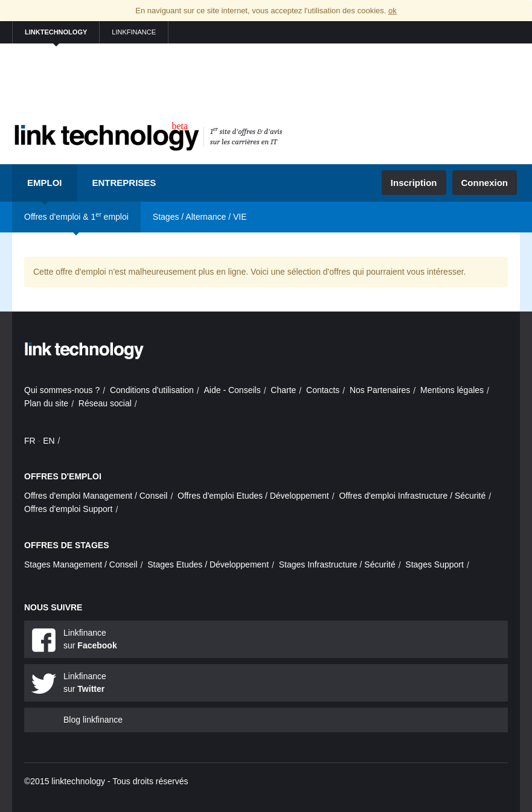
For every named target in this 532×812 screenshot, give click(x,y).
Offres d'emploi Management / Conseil (96, 496)
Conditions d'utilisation (152, 390)
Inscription (414, 183)
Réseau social (105, 403)
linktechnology (56, 32)
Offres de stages (67, 545)
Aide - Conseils (232, 390)
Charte (283, 390)
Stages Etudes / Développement (208, 564)
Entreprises (124, 183)
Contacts (323, 390)
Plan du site (46, 403)
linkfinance (134, 32)
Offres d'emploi (63, 476)
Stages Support (434, 564)
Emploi (45, 183)
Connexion (485, 183)
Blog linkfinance (93, 720)
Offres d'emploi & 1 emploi (76, 216)
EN (49, 441)
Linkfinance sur (90, 639)
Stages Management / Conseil (81, 564)
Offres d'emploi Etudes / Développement (253, 496)
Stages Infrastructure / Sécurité (337, 564)
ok (393, 11)
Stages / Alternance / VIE (200, 217)
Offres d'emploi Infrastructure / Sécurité (412, 496)
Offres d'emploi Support (68, 509)
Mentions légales (452, 390)
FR (30, 441)
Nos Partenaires (380, 390)
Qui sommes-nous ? (62, 390)
